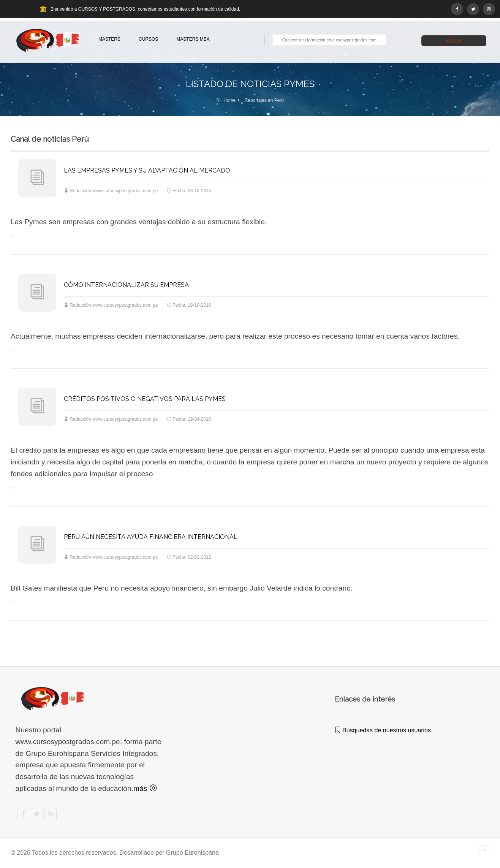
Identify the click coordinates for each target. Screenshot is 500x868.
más (145, 788)
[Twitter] (473, 9)
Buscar (454, 41)
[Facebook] (457, 9)
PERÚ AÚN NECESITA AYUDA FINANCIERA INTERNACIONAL (151, 537)
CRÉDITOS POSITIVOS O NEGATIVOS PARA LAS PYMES (145, 399)
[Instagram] (489, 9)
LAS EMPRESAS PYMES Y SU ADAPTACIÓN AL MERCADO (147, 170)
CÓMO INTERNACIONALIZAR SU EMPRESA (126, 285)
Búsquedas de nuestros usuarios (383, 730)
